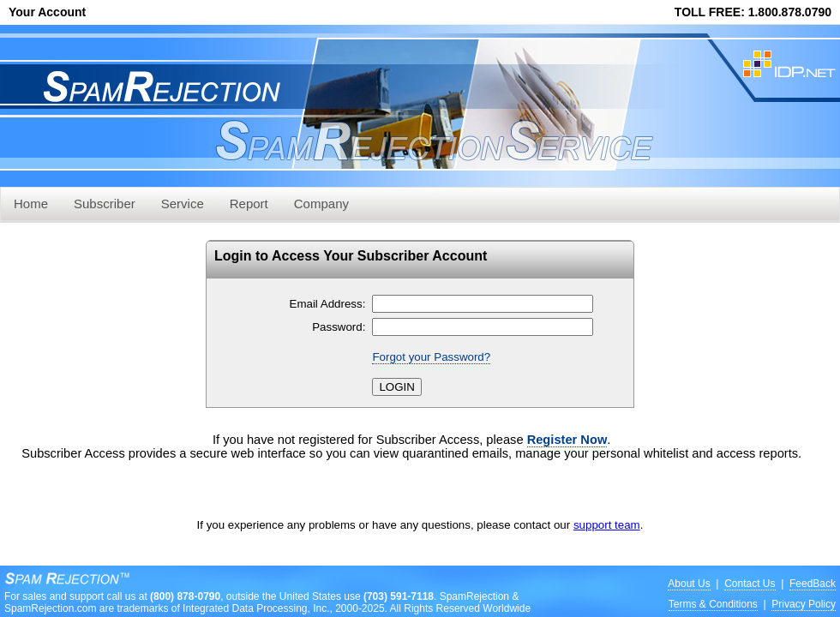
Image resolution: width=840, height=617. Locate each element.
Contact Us (750, 584)
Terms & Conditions (713, 604)
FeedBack (813, 584)
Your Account (47, 12)
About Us (689, 584)
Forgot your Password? (431, 357)
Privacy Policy (804, 604)
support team (607, 525)
